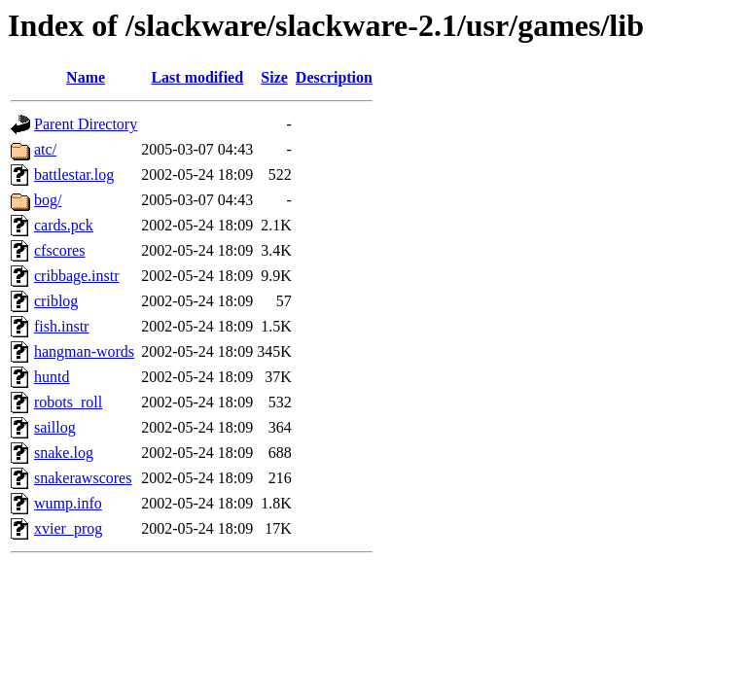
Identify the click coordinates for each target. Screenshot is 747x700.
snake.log (64, 453)
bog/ (48, 200)
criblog (56, 301)
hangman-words (84, 351)
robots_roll (68, 402)
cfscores (59, 250)
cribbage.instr (77, 276)
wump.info (68, 503)
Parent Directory (86, 124)
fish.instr (61, 326)
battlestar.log (74, 175)
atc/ (45, 149)
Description (334, 77)
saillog (55, 427)
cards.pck (64, 225)
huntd (52, 377)
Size (274, 77)
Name (86, 77)
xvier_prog (68, 528)
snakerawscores (83, 478)
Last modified (197, 77)
